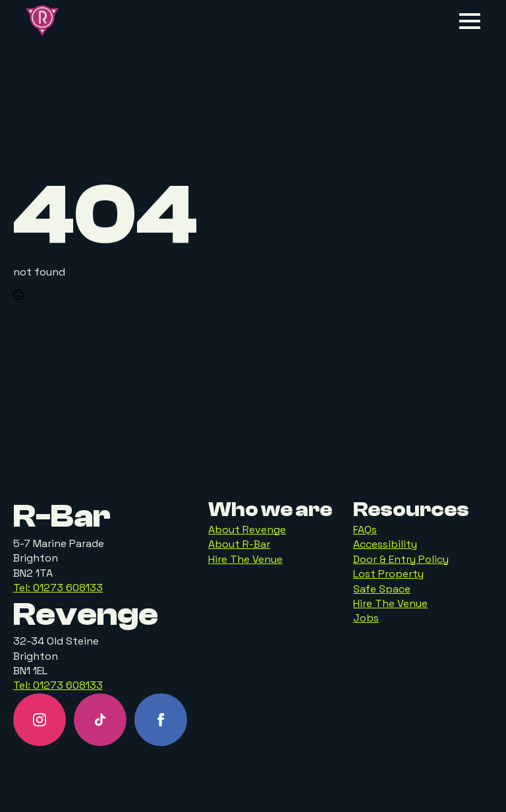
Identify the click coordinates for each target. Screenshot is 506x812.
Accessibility (385, 544)
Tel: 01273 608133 (58, 588)
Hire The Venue (245, 559)
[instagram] (40, 720)
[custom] (100, 720)
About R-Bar (239, 544)
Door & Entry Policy (401, 559)
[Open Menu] (470, 21)
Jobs (366, 618)
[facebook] (161, 720)
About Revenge (247, 530)
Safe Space (382, 589)
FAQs (365, 530)
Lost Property (388, 574)
